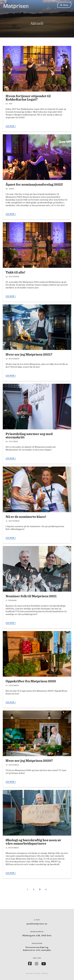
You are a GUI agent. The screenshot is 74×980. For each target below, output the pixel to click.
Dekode (45, 973)
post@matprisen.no (37, 924)
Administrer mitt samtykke (37, 950)
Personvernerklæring (37, 947)
